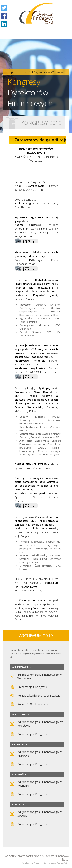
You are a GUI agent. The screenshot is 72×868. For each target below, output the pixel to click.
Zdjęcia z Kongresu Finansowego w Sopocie (40, 814)
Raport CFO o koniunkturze (34, 704)
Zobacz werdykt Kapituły (28, 590)
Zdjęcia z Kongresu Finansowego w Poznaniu (40, 784)
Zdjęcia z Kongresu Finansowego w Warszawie (40, 676)
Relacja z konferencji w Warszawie (39, 695)
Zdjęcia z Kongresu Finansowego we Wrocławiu (40, 724)
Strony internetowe (45, 863)
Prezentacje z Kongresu (32, 687)
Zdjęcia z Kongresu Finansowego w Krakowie (40, 754)
